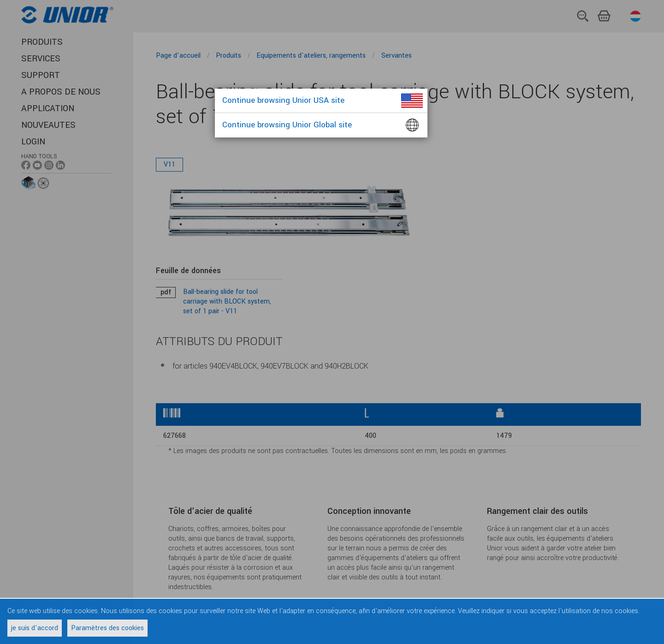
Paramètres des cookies (107, 628)
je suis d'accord (35, 628)
